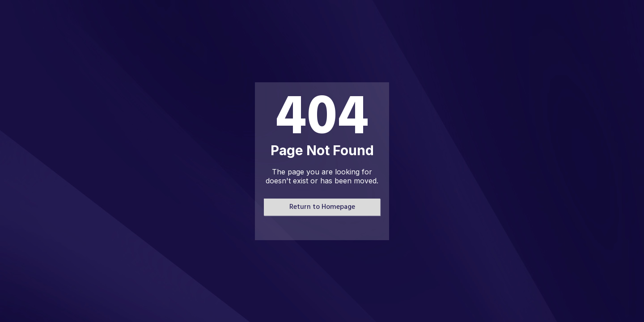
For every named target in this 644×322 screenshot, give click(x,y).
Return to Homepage (322, 207)
